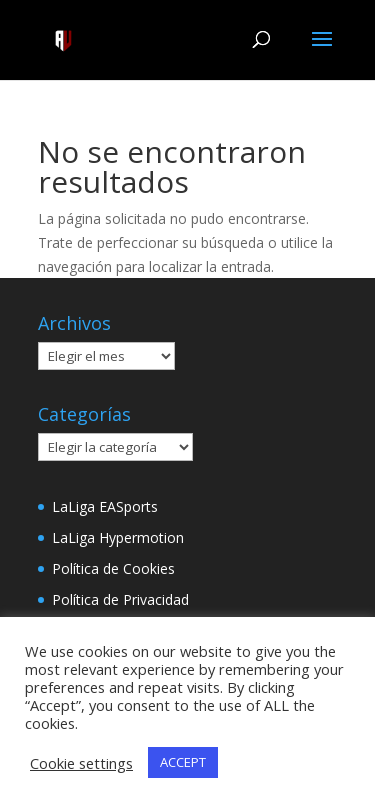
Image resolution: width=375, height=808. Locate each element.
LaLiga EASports (105, 506)
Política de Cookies (113, 568)
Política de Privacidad (120, 599)
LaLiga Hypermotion (118, 537)
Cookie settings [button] (81, 763)
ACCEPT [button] (183, 762)
